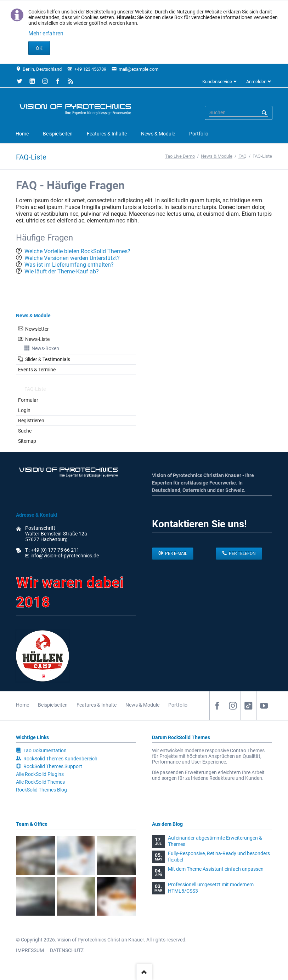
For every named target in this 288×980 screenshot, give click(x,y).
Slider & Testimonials (48, 359)
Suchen (264, 113)
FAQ (242, 156)
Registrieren (31, 421)
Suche (25, 431)
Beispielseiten (53, 705)
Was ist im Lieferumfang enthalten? (69, 265)
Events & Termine (37, 370)
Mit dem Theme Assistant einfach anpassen (216, 869)
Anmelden (256, 82)
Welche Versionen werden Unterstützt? (72, 258)
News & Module (217, 156)
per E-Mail (176, 553)
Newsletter (37, 329)
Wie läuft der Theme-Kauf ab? (62, 271)
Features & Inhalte (97, 705)
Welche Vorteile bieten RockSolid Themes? (77, 251)
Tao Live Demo (180, 156)
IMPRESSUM (30, 950)
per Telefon (242, 553)
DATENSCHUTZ (67, 950)
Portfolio (178, 705)
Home (22, 705)
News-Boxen (45, 348)
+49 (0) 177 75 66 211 (55, 550)
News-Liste (37, 339)
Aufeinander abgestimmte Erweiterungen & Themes (215, 841)
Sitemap (27, 441)
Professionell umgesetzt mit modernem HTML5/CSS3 (211, 888)
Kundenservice (217, 82)
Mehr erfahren (46, 33)
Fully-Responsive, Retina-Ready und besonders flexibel (219, 857)
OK (39, 48)
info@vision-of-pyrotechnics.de (64, 556)
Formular (28, 400)
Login (24, 410)
